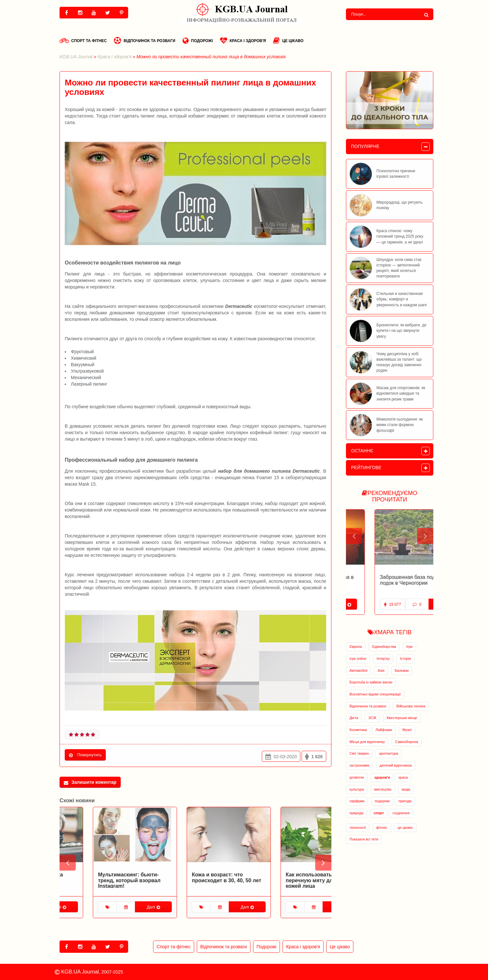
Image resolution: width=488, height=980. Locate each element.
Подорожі (198, 40)
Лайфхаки (384, 730)
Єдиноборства (384, 647)
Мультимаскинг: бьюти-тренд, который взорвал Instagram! (190, 880)
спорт (379, 813)
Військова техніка (411, 706)
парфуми (357, 801)
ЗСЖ (372, 718)
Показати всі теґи (364, 839)
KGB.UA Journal (76, 57)
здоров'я (382, 777)
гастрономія (359, 765)
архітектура (388, 753)
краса (403, 777)
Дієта (354, 718)
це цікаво (405, 828)
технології (358, 828)
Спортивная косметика (94, 875)
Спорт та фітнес (83, 40)
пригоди (405, 801)
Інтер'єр (383, 659)
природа (356, 813)
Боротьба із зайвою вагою (371, 682)
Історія (405, 659)
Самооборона (407, 742)
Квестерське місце (402, 718)
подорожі (382, 801)
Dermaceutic (239, 306)
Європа (356, 647)
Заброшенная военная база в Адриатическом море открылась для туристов (387, 583)
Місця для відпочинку (367, 742)
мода (406, 789)
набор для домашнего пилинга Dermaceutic (269, 471)
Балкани (402, 670)
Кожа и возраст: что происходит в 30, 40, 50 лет (287, 878)
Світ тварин (359, 753)
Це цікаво (288, 40)
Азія (381, 670)
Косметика (358, 730)
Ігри (409, 647)
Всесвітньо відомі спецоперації (375, 694)
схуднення (401, 813)
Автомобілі (358, 670)
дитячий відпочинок (396, 765)
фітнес (382, 828)
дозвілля (357, 777)
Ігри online (358, 659)
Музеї (407, 730)
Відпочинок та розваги (145, 40)
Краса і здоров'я (243, 40)
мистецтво (383, 789)
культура (357, 789)
